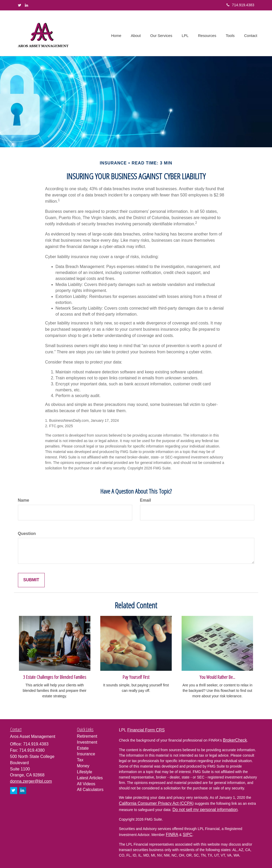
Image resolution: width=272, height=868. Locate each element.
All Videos (86, 784)
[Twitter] (20, 5)
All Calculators (90, 790)
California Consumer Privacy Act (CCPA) (156, 803)
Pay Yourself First (136, 677)
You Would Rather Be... (217, 677)
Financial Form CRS (146, 730)
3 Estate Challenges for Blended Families (55, 677)
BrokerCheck (235, 740)
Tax (80, 760)
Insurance (86, 754)
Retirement (87, 736)
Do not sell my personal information (205, 810)
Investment (87, 742)
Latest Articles (90, 778)
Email (146, 500)
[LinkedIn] (26, 5)
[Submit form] (31, 580)
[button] (138, 33)
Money (83, 766)
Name (24, 500)
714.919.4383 (240, 5)
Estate (83, 748)
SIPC (187, 835)
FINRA (172, 835)
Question (27, 534)
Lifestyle (85, 772)
